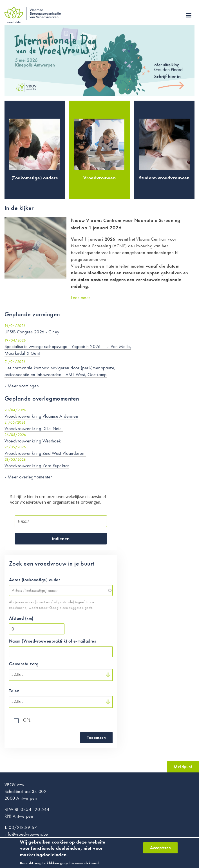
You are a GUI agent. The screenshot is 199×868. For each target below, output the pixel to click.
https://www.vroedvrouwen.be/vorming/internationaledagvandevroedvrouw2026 (99, 61)
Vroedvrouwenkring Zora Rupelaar (37, 466)
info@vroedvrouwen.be (26, 834)
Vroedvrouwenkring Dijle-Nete (34, 429)
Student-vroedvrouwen (164, 178)
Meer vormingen (23, 386)
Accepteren (160, 849)
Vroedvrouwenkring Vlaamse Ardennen (41, 416)
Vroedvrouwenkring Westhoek (33, 441)
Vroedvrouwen (100, 178)
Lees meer (81, 298)
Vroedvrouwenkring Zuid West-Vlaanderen (45, 453)
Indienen (61, 539)
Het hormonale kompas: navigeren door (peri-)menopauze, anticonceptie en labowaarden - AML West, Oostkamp (60, 371)
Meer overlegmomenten (30, 477)
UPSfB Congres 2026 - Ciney (32, 332)
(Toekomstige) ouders (35, 178)
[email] (61, 521)
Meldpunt (183, 767)
